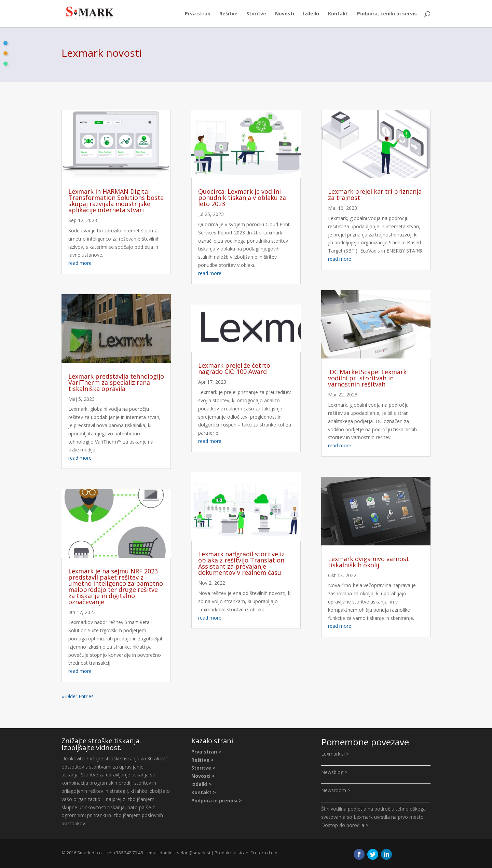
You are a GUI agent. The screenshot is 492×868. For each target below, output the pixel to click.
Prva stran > (206, 752)
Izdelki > (202, 784)
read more (80, 263)
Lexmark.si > (335, 754)
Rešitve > (203, 760)
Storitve (256, 14)
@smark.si (199, 853)
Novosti (285, 14)
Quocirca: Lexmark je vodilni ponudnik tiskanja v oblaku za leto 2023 (242, 198)
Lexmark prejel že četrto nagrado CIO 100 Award (234, 368)
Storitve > (203, 768)
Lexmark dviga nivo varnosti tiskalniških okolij (369, 562)
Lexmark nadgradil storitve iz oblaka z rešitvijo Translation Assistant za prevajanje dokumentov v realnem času (241, 563)
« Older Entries (78, 696)
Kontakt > (204, 792)
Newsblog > (334, 772)
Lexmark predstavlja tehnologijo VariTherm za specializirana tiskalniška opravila (116, 382)
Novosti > (203, 776)
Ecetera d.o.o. (264, 853)
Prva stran (198, 14)
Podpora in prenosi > (217, 801)
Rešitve (228, 14)
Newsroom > (336, 790)
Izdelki (311, 14)
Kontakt (338, 14)
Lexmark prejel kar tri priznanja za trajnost (375, 194)
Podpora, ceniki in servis (387, 14)
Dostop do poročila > (345, 825)
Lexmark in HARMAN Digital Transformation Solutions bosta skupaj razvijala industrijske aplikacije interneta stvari (116, 201)
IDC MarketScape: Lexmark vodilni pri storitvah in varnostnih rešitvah (367, 378)
